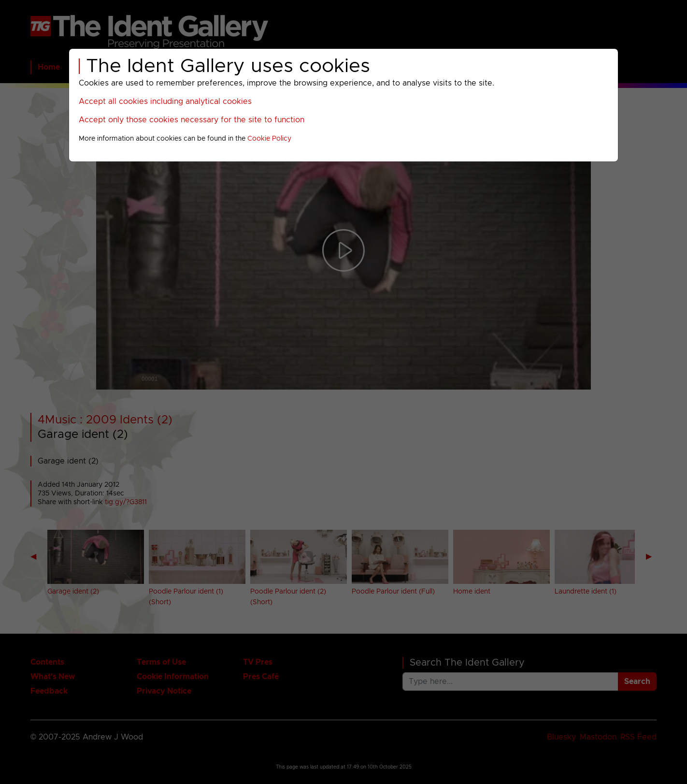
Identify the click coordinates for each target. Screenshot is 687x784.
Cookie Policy (269, 139)
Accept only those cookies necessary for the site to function (192, 120)
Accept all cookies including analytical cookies (165, 102)
